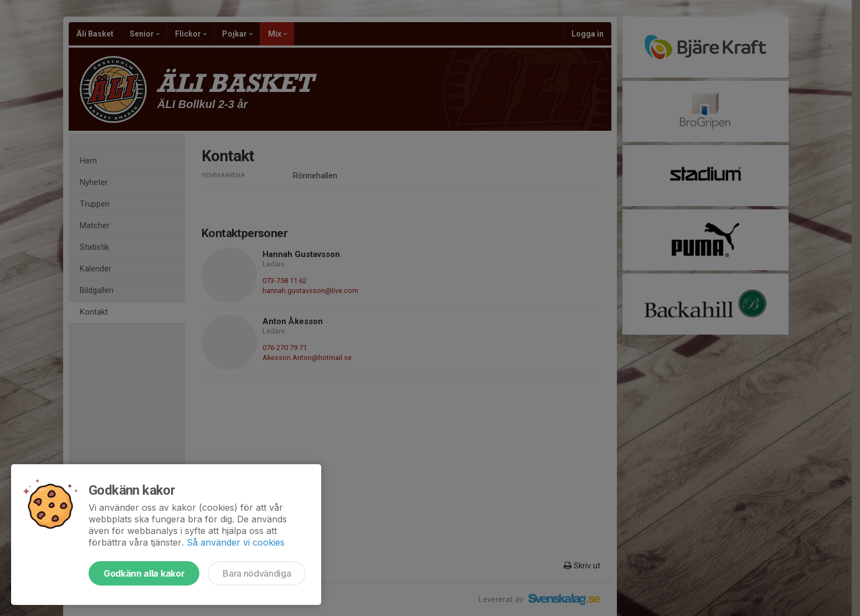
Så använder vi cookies (236, 542)
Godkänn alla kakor (144, 573)
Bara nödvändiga (257, 573)
